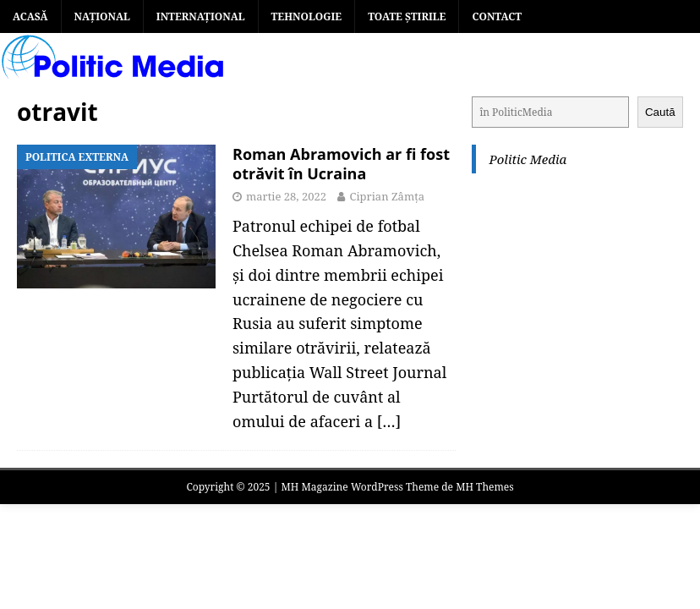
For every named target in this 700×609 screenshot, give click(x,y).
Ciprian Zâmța (387, 196)
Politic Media (528, 159)
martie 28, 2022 (286, 196)
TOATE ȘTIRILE (407, 16)
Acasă (30, 16)
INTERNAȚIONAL (201, 16)
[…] (389, 421)
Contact (497, 16)
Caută (660, 112)
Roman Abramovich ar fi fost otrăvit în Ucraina (341, 164)
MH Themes (484, 487)
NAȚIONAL (102, 16)
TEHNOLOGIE (307, 16)
